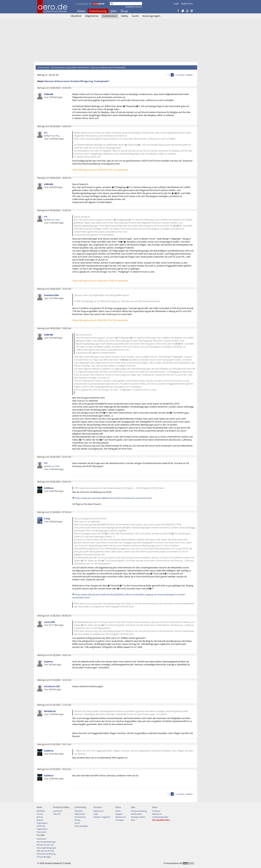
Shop (124, 11)
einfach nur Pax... (54, 136)
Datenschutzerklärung (46, 854)
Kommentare (110, 16)
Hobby (124, 16)
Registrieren (187, 3)
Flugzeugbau (42, 823)
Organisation (42, 829)
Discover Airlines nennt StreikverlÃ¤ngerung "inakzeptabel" (77, 81)
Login (176, 3)
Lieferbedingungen (160, 817)
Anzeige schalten (138, 817)
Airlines (40, 817)
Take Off (57, 814)
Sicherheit (41, 826)
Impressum (41, 839)
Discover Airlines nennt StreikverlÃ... (109, 67)
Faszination (42, 832)
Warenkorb (157, 814)
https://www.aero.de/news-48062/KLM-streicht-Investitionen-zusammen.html (113, 498)
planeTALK (58, 811)
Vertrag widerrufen (161, 820)
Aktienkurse (121, 817)
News (81, 11)
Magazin (119, 814)
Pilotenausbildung (139, 811)
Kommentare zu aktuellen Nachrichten (70, 67)
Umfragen (120, 820)
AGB (133, 820)
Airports (40, 820)
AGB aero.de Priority (45, 851)
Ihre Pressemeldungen (46, 842)
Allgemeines (92, 16)
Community (98, 11)
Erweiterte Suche (134, 7)
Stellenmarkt (136, 814)
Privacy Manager (44, 857)
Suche (135, 16)
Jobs (114, 11)
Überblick (76, 16)
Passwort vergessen (102, 817)
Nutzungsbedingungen (46, 848)
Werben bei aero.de (45, 845)
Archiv (118, 811)
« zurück (180, 75)
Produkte (156, 811)
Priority (40, 814)
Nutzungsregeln (151, 16)
